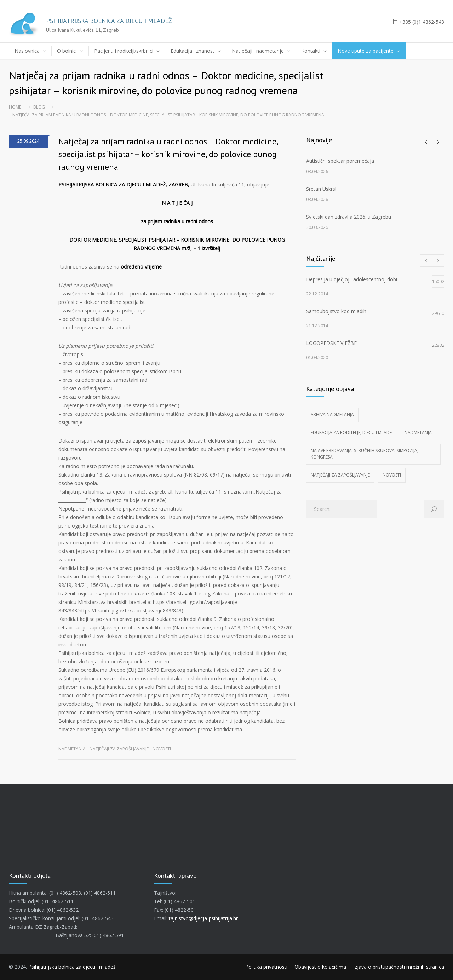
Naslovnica (27, 51)
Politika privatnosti (266, 967)
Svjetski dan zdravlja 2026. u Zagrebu (349, 217)
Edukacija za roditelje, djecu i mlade (351, 433)
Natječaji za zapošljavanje (119, 749)
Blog (39, 107)
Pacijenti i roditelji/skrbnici (124, 51)
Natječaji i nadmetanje (258, 51)
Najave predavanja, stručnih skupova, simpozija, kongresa (365, 454)
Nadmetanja (72, 749)
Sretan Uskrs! (321, 189)
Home (15, 107)
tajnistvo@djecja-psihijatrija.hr (203, 918)
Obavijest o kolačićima (320, 967)
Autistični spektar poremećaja (340, 161)
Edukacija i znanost (193, 51)
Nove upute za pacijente (366, 51)
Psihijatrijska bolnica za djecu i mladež (72, 967)
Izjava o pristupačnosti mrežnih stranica (399, 967)
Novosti (162, 749)
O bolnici (67, 51)
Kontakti (311, 51)
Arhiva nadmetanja (332, 414)
